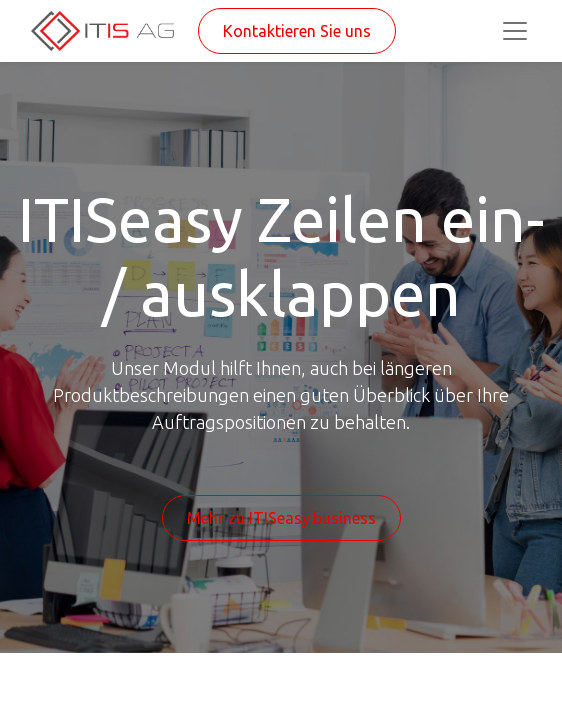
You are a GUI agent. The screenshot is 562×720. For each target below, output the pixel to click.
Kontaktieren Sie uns (297, 31)
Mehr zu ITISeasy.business (281, 518)
